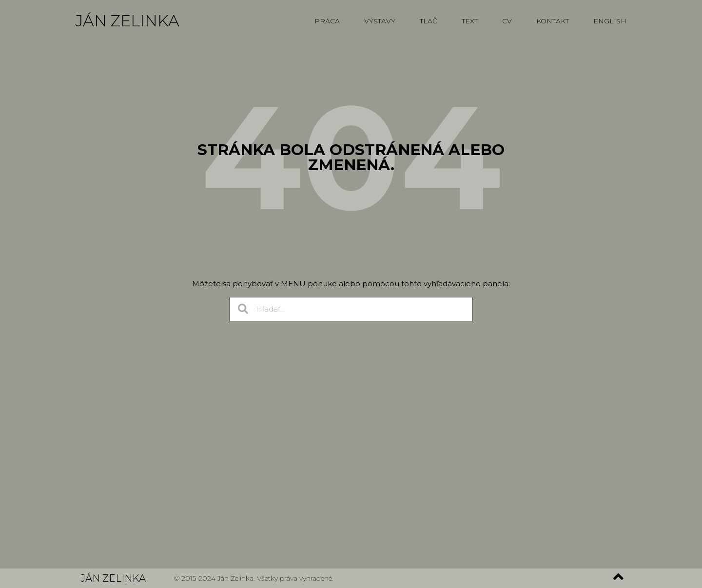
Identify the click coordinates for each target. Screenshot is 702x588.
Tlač (429, 21)
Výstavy (380, 21)
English (610, 21)
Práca (327, 21)
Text (470, 21)
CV (507, 21)
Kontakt (553, 21)
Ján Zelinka (127, 21)
